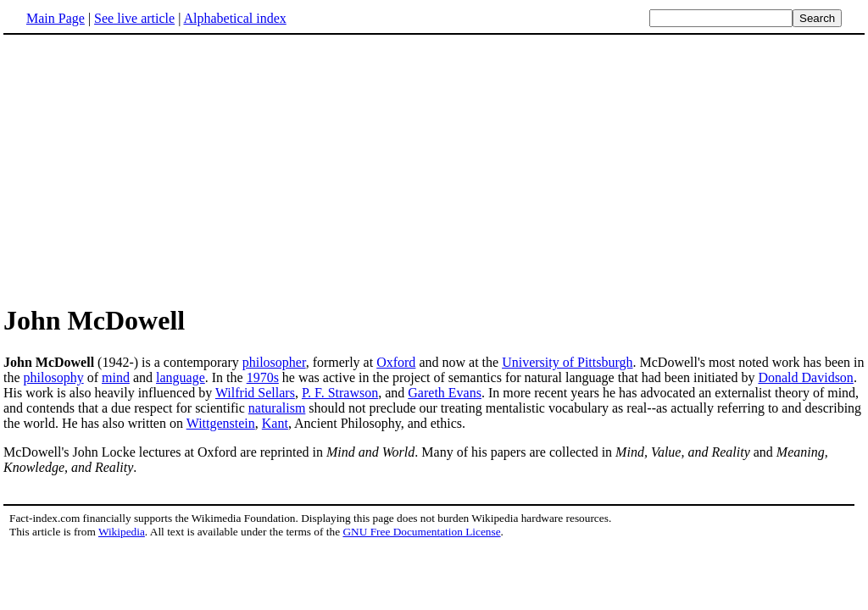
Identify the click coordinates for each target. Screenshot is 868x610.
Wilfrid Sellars (255, 393)
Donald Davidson (805, 377)
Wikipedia (122, 532)
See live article (134, 18)
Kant (275, 423)
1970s (263, 377)
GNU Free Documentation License (421, 532)
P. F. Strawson (340, 393)
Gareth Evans (445, 393)
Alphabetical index (234, 18)
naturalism (277, 408)
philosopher (274, 362)
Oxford (396, 362)
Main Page (56, 18)
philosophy (54, 377)
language (181, 377)
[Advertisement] (146, 169)
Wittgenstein (221, 423)
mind (116, 377)
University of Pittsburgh (567, 362)
